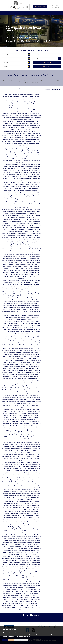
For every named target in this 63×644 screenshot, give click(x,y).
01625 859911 (56, 6)
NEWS (50, 13)
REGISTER (24, 13)
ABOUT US (43, 13)
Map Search (47, 66)
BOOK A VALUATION (40, 6)
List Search (47, 63)
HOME (4, 13)
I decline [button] (11, 640)
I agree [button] (5, 640)
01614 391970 (56, 7)
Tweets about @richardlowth (52, 89)
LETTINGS (17, 13)
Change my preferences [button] (21, 640)
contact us (51, 81)
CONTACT (56, 13)
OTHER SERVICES (33, 13)
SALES (10, 13)
